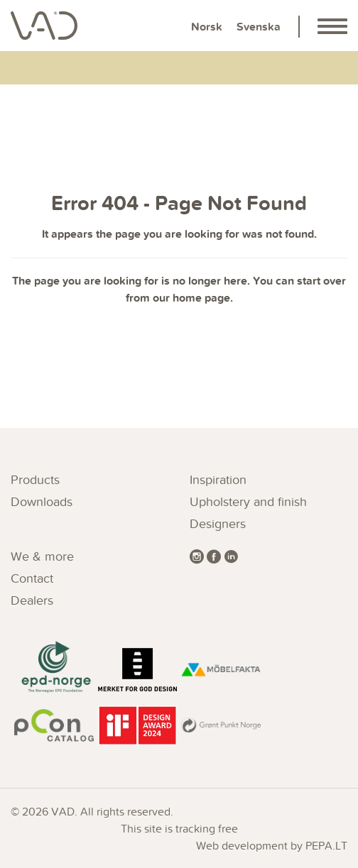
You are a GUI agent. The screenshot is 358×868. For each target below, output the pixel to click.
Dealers (32, 600)
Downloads (42, 501)
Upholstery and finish (248, 501)
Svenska (259, 27)
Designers (218, 523)
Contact (32, 578)
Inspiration (218, 479)
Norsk (207, 27)
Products (35, 479)
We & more (42, 556)
